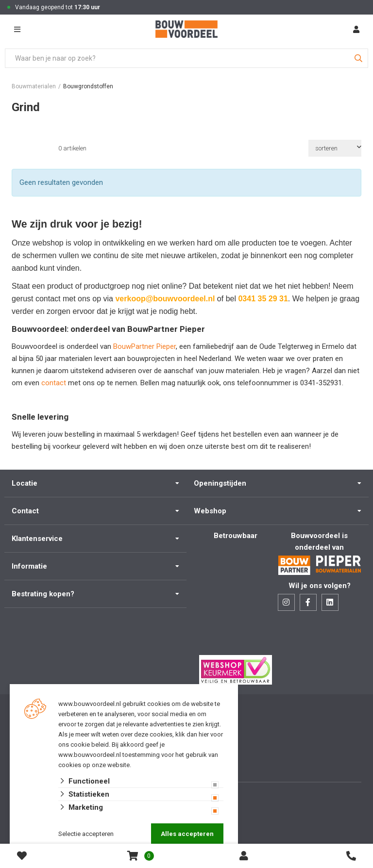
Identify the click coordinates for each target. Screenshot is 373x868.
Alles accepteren (187, 834)
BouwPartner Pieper (144, 346)
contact (55, 383)
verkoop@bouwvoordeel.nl (165, 299)
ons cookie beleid (84, 745)
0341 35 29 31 (263, 299)
